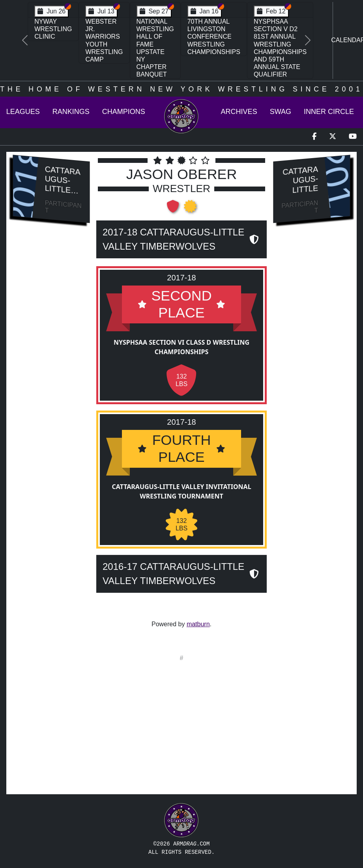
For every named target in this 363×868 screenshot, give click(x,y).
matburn (198, 624)
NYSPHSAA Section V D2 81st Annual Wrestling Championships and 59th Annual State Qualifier (280, 48)
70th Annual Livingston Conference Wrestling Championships (214, 37)
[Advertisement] (51, 363)
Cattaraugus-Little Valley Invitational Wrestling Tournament (181, 491)
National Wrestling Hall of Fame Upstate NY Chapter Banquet (155, 48)
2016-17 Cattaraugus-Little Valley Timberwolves (173, 573)
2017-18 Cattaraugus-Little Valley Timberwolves (173, 239)
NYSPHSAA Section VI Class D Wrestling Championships (181, 347)
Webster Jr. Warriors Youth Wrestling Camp (104, 40)
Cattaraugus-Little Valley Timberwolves (64, 194)
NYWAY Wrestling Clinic (53, 29)
